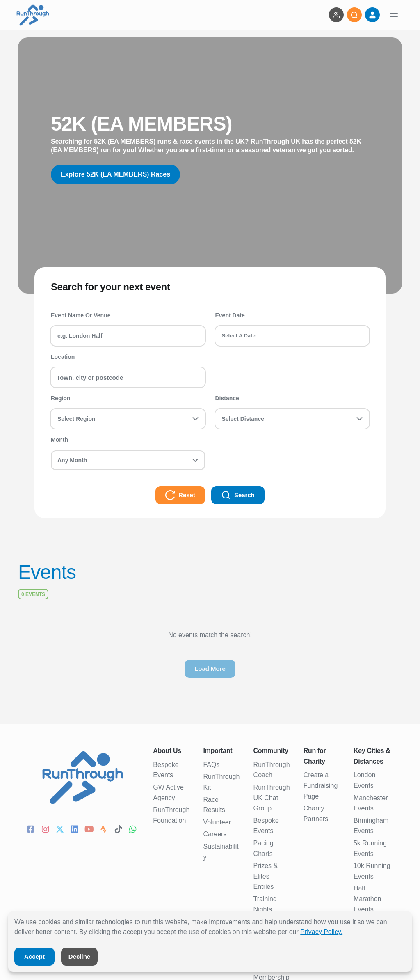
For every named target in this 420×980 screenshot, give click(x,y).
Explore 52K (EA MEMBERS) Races (115, 174)
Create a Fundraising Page (321, 785)
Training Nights (265, 904)
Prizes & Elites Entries (266, 876)
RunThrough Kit (221, 782)
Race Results (214, 805)
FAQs (211, 765)
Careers (215, 834)
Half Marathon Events (367, 899)
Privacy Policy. (321, 932)
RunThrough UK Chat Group (272, 798)
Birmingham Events (371, 826)
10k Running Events (372, 871)
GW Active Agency (168, 793)
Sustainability (221, 852)
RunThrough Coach (272, 770)
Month (59, 440)
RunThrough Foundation (171, 815)
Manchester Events (371, 803)
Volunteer (217, 822)
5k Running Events (370, 848)
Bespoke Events (166, 770)
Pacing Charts (264, 848)
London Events (364, 780)
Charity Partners (316, 814)
